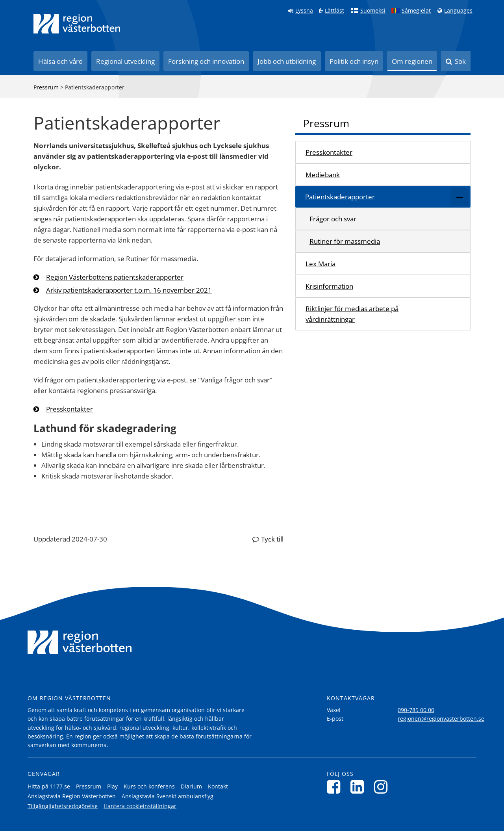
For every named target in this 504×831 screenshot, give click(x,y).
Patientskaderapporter (340, 197)
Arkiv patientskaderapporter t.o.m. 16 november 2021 (129, 290)
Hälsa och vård (60, 61)
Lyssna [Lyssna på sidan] (304, 11)
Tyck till (272, 539)
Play (112, 786)
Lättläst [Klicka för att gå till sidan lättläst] (334, 11)
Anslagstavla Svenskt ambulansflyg (168, 796)
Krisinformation (329, 286)
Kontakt (218, 786)
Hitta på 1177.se (49, 786)
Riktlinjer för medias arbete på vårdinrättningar (352, 314)
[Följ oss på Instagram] (383, 787)
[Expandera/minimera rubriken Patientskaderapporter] (460, 197)
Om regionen (412, 61)
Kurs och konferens (149, 786)
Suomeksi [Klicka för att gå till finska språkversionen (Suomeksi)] (373, 11)
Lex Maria (321, 264)
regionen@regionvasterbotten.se (441, 719)
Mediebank (323, 175)
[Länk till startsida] (77, 24)
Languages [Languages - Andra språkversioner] (458, 11)
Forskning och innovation (206, 61)
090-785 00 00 (416, 710)
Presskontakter (69, 409)
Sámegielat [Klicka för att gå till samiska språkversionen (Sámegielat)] (416, 11)
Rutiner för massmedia (345, 241)
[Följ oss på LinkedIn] (359, 787)
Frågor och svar (333, 219)
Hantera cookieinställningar (140, 806)
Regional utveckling (125, 61)
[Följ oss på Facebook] (336, 787)
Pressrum (46, 87)
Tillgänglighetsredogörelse (63, 806)
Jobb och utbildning (287, 61)
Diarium (191, 786)
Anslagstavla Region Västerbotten (72, 796)
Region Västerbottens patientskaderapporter (115, 277)
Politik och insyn (354, 61)
